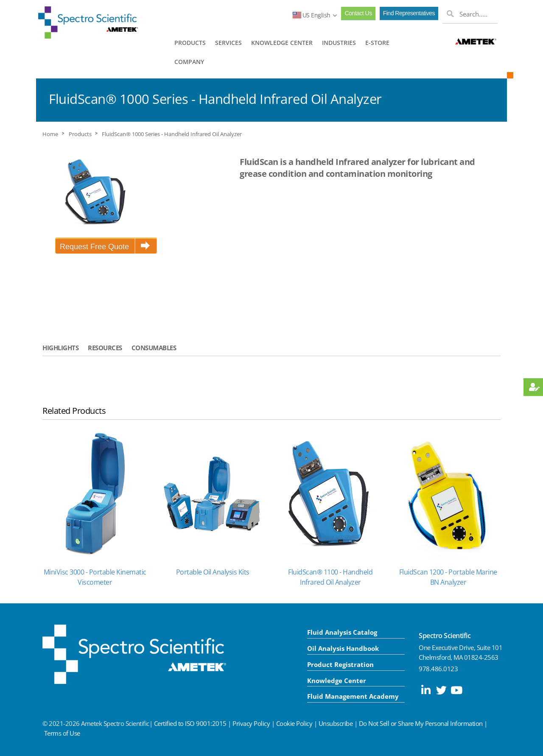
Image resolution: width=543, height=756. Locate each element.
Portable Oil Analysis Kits (213, 572)
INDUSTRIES (339, 43)
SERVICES (228, 43)
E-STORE (377, 43)
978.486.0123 (438, 669)
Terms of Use (62, 733)
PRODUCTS (190, 43)
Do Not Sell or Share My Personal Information (421, 723)
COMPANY (189, 62)
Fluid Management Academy (353, 696)
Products (80, 134)
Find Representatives (409, 13)
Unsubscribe (336, 723)
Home (50, 134)
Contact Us (358, 13)
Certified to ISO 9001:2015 (190, 723)
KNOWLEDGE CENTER (282, 43)
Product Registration (340, 664)
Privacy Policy (251, 723)
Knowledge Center (337, 681)
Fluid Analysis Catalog (342, 632)
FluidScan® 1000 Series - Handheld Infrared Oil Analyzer (172, 134)
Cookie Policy (294, 723)
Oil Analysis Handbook (343, 648)
